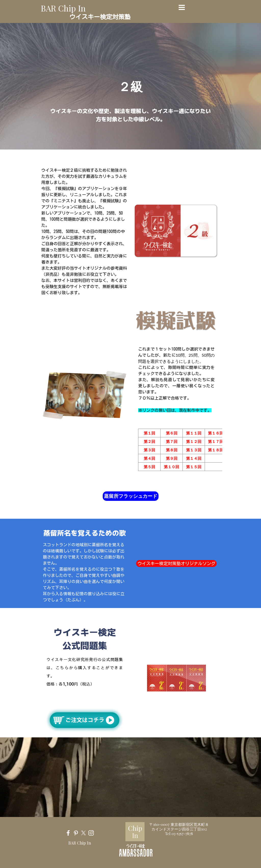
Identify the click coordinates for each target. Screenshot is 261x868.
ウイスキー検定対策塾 (100, 17)
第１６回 (216, 433)
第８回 (172, 450)
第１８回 (216, 450)
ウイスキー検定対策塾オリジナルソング (176, 563)
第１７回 (216, 441)
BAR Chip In (63, 8)
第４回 (149, 458)
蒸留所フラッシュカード (131, 496)
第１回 (149, 433)
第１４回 (194, 458)
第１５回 (194, 467)
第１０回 (172, 467)
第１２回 (194, 441)
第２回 (149, 441)
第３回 (149, 450)
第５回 (149, 467)
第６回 (172, 433)
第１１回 (194, 433)
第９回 (172, 458)
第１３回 (194, 450)
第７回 (172, 441)
